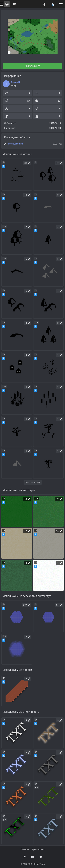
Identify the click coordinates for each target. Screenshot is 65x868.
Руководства (38, 850)
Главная (25, 850)
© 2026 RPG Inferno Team (33, 864)
